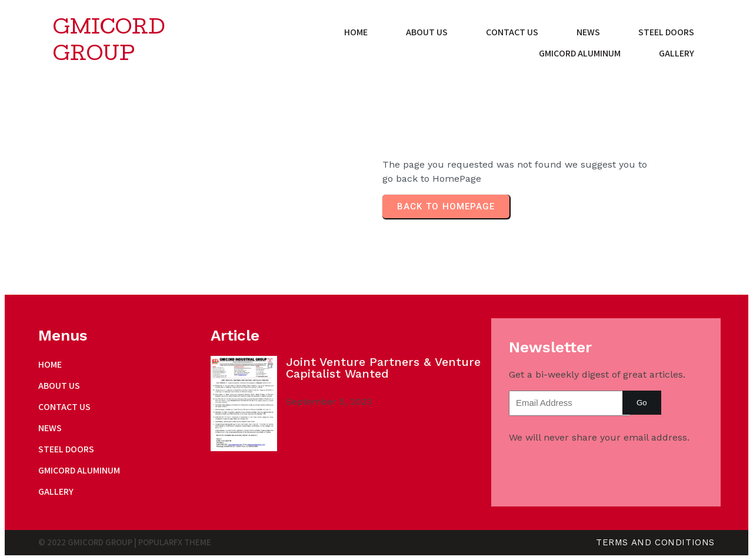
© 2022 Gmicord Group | (88, 542)
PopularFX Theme (175, 542)
